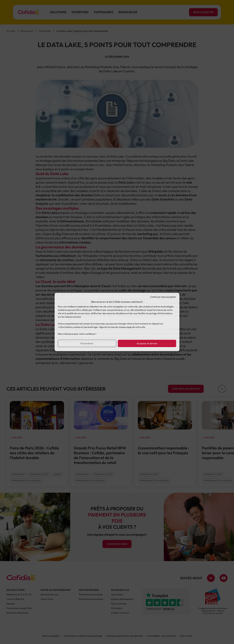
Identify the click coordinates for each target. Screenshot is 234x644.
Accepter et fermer (147, 343)
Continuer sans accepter (163, 297)
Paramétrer (87, 343)
